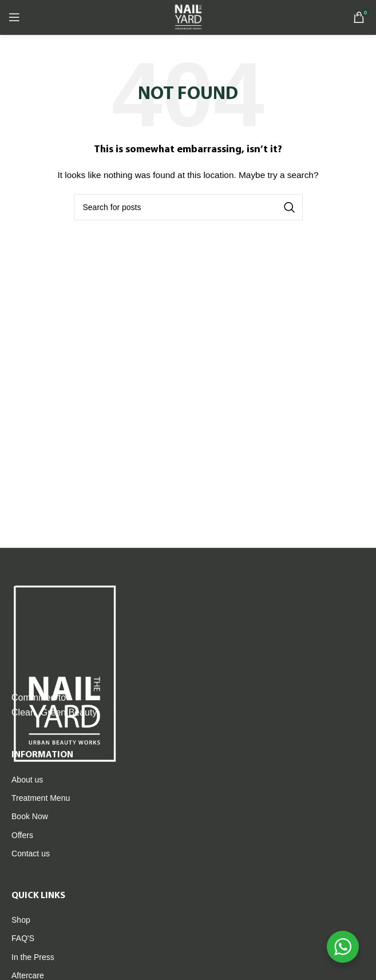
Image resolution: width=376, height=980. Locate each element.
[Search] (188, 207)
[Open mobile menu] (14, 17)
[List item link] (188, 780)
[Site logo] (188, 17)
